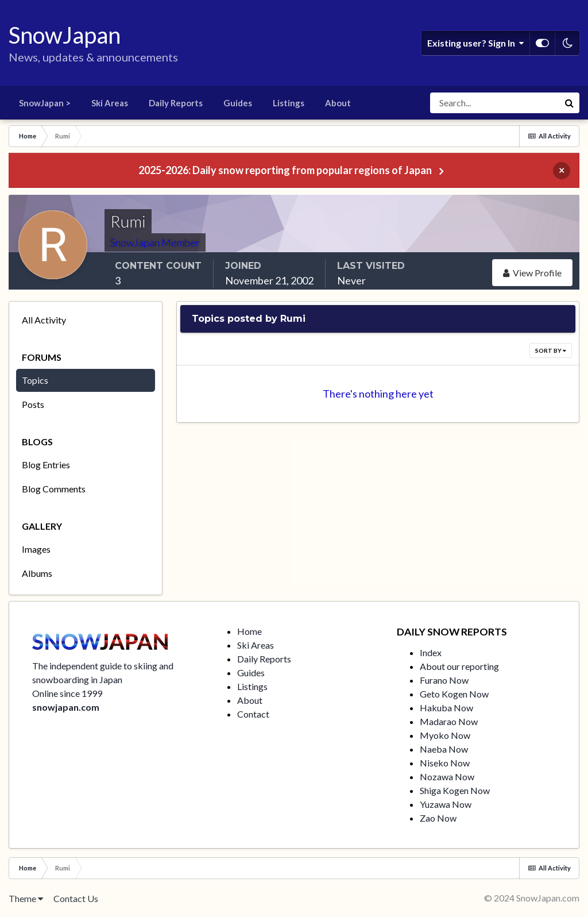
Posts (33, 404)
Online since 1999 (67, 693)
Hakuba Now (446, 708)
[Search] (494, 103)
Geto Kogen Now (454, 694)
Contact (253, 714)
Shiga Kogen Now (455, 790)
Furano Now (444, 680)
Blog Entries (46, 465)
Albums (37, 573)
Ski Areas (110, 103)
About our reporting (459, 666)
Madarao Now (449, 721)
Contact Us (76, 898)
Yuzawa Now (446, 804)
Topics (35, 380)
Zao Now (438, 818)
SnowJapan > (45, 103)
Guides (238, 103)
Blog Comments (54, 489)
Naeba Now (444, 749)
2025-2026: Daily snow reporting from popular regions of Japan (285, 170)
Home (249, 631)
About (338, 103)
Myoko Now (445, 735)
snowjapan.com (66, 707)
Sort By (551, 350)
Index (431, 652)
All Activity (44, 320)
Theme (26, 898)
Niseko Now (445, 763)
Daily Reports (176, 103)
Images (36, 549)
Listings (289, 103)
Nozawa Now (447, 777)
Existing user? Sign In (475, 43)
